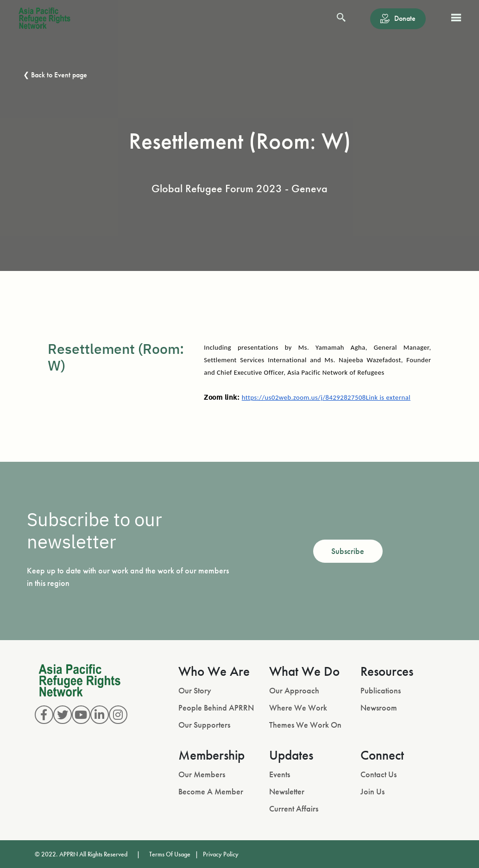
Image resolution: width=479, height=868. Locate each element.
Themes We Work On (305, 725)
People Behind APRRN (216, 708)
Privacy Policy (221, 854)
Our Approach (294, 690)
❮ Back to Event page (55, 75)
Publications (381, 690)
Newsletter (287, 791)
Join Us (372, 791)
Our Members (202, 774)
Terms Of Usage (170, 854)
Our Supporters (204, 725)
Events (280, 774)
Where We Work (298, 708)
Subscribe (348, 551)
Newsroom (379, 708)
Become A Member (211, 791)
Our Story (195, 690)
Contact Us (378, 774)
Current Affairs (294, 808)
